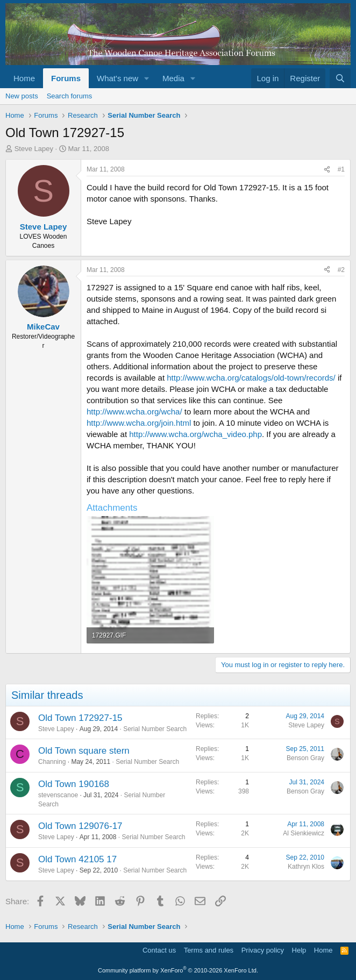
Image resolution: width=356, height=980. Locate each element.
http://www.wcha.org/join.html (139, 423)
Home (24, 78)
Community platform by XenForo (178, 970)
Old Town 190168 (74, 784)
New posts (22, 96)
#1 (341, 169)
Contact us (159, 950)
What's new (118, 78)
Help (299, 950)
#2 (341, 270)
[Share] (327, 170)
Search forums (70, 96)
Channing (52, 762)
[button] (147, 78)
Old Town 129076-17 (80, 826)
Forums (66, 78)
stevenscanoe (58, 795)
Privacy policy (263, 950)
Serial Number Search (155, 729)
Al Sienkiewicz (304, 833)
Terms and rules (209, 950)
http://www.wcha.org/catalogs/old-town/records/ (251, 378)
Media (173, 78)
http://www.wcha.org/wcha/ (134, 412)
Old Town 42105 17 (77, 859)
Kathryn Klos (306, 867)
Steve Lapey (34, 149)
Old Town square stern (84, 751)
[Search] (340, 78)
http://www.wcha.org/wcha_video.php (195, 434)
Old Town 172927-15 (80, 718)
